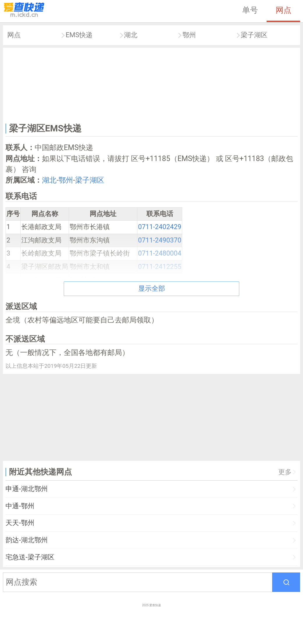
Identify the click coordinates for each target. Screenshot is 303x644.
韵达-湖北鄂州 (26, 540)
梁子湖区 (254, 35)
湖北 (131, 35)
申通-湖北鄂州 (26, 489)
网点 (283, 10)
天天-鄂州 (20, 523)
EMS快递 (79, 35)
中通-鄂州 (20, 506)
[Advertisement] (152, 84)
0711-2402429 (160, 227)
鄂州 (189, 35)
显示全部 (152, 289)
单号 (250, 10)
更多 (285, 472)
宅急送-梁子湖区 (30, 557)
